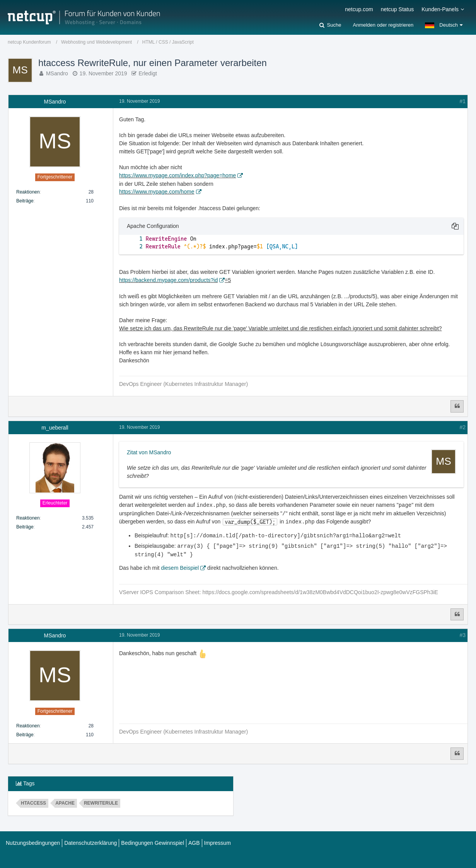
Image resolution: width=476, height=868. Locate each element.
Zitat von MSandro (149, 452)
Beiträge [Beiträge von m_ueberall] (25, 527)
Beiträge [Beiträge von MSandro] (25, 201)
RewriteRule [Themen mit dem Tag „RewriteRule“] (101, 801)
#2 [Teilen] (462, 427)
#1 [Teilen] (462, 101)
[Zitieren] (457, 406)
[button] (444, 25)
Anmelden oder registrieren (383, 25)
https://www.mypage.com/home (157, 192)
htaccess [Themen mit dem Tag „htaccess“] (33, 801)
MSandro (57, 73)
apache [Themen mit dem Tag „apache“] (65, 801)
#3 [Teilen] (462, 633)
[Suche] (330, 25)
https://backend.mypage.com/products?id (168, 280)
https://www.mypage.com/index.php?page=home (177, 175)
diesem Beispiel (180, 566)
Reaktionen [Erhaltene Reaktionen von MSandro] (28, 192)
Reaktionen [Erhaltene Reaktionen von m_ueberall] (28, 518)
